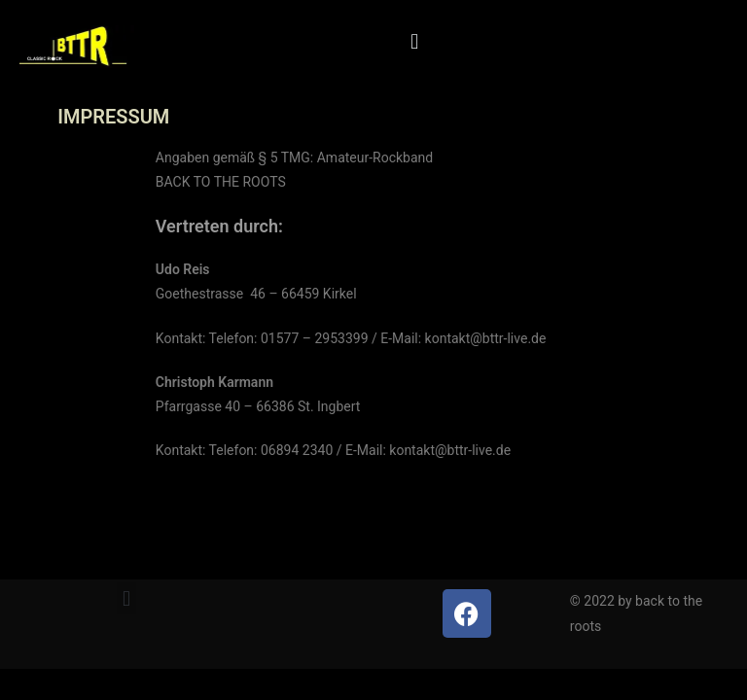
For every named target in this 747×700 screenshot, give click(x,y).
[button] (415, 41)
